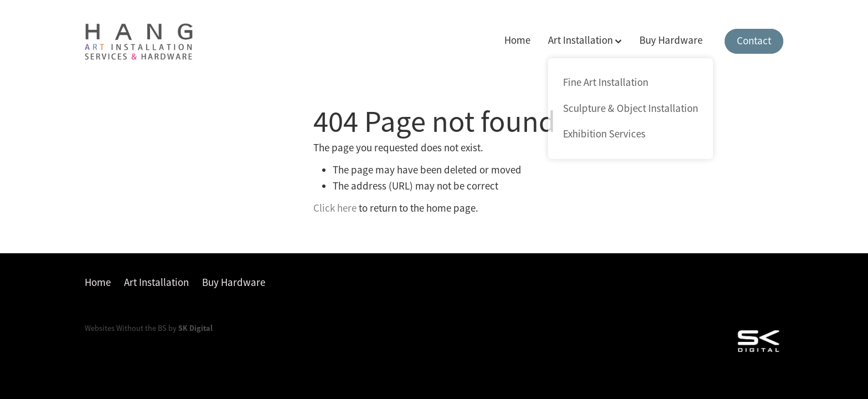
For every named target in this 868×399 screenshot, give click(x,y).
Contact (754, 41)
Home (517, 40)
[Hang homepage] (154, 42)
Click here (335, 208)
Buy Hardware (671, 40)
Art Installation (585, 40)
